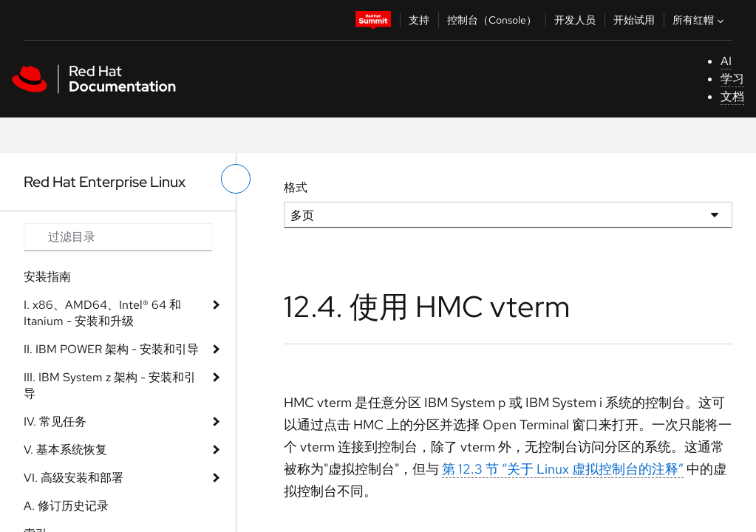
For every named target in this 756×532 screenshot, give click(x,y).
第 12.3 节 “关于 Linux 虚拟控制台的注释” (563, 469)
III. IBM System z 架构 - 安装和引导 (110, 385)
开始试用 (634, 20)
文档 (732, 96)
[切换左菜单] (236, 179)
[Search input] (118, 237)
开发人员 (575, 20)
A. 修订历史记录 (66, 506)
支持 (419, 20)
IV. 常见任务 (55, 422)
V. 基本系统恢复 (65, 450)
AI (726, 61)
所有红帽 (700, 20)
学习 (732, 79)
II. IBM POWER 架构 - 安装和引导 (111, 349)
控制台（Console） (492, 20)
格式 (296, 187)
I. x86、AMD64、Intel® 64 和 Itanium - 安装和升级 (102, 313)
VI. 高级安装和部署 (74, 478)
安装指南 (47, 277)
